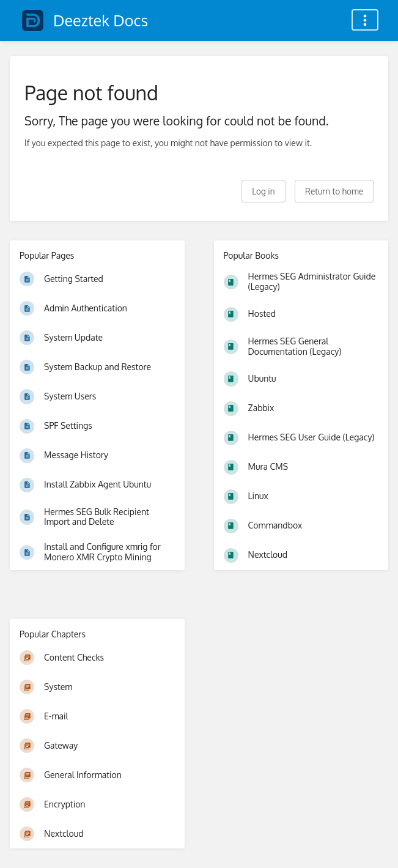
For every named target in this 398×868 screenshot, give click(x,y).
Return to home (334, 191)
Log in (263, 191)
